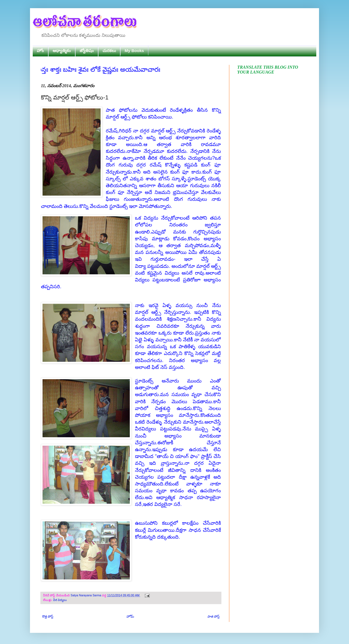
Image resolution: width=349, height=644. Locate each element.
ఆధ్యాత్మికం (62, 51)
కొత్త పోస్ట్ (48, 616)
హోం (40, 51)
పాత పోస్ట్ (213, 616)
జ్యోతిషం (87, 51)
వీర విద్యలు (60, 600)
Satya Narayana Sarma (86, 595)
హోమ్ (130, 616)
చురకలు (109, 51)
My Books (134, 51)
